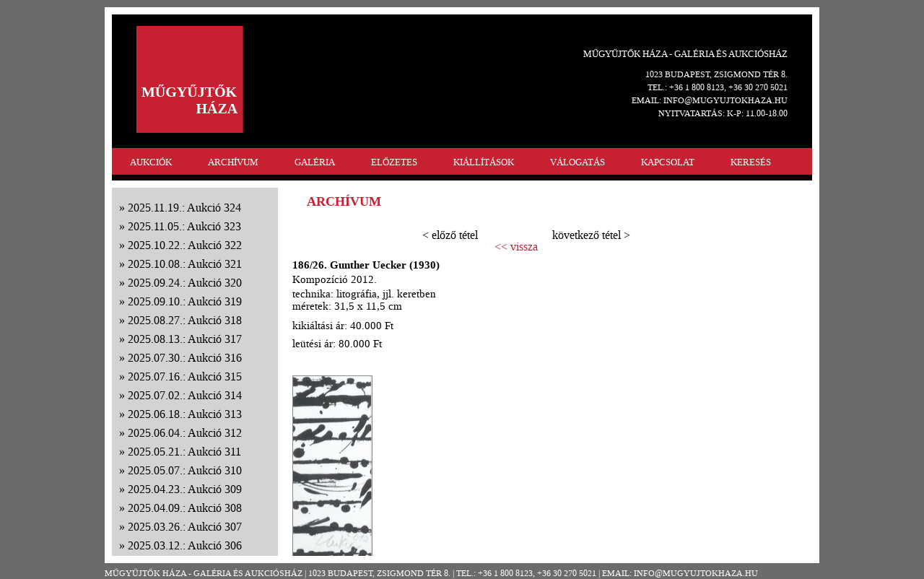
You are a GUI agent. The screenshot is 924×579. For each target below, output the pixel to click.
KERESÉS (751, 162)
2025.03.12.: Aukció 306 (185, 545)
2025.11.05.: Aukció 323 (184, 226)
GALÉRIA (315, 162)
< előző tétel (450, 235)
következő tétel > (591, 235)
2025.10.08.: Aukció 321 (185, 264)
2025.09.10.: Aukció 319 (185, 301)
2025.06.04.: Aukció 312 (185, 433)
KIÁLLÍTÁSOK (484, 162)
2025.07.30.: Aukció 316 (185, 358)
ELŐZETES (394, 162)
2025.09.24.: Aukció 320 (185, 283)
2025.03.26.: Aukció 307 (185, 527)
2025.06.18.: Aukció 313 (185, 414)
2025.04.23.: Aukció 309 (185, 489)
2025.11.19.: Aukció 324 (184, 208)
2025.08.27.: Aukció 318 (185, 320)
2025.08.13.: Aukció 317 (185, 339)
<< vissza (516, 247)
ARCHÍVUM (233, 162)
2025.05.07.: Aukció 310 (185, 470)
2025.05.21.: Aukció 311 (184, 452)
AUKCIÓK (151, 162)
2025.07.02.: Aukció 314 (185, 395)
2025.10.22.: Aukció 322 (185, 245)
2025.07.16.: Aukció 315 (185, 376)
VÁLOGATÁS (577, 162)
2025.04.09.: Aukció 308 (185, 508)
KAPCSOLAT (668, 162)
